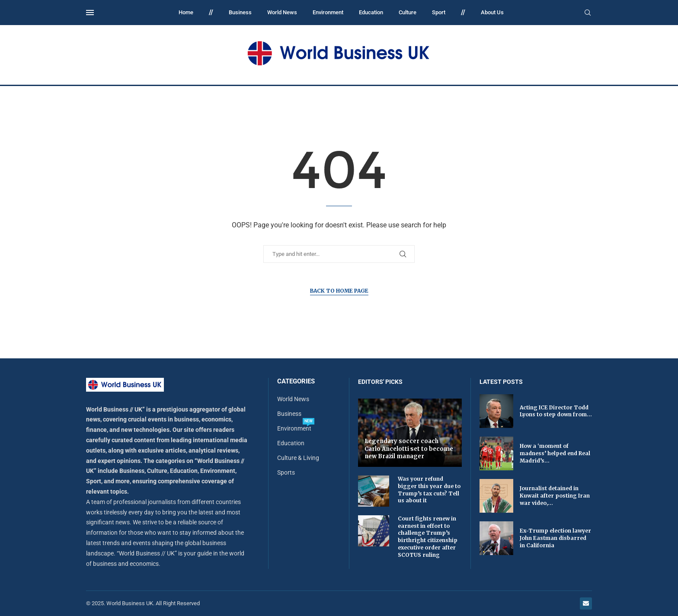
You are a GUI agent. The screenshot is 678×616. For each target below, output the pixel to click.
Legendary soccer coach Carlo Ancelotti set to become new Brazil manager (409, 449)
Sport (439, 12)
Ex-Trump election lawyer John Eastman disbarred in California (555, 538)
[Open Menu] (90, 13)
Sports (286, 472)
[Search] (588, 13)
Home (186, 12)
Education (371, 12)
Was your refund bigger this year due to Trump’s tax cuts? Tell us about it (429, 490)
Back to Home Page (339, 291)
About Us (492, 12)
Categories (296, 381)
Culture (408, 12)
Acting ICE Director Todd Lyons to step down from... (556, 411)
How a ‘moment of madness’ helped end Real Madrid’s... (555, 453)
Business (240, 12)
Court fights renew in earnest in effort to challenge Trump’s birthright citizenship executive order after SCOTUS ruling (428, 537)
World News (282, 12)
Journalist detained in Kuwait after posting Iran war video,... (555, 496)
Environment (328, 12)
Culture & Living (298, 458)
